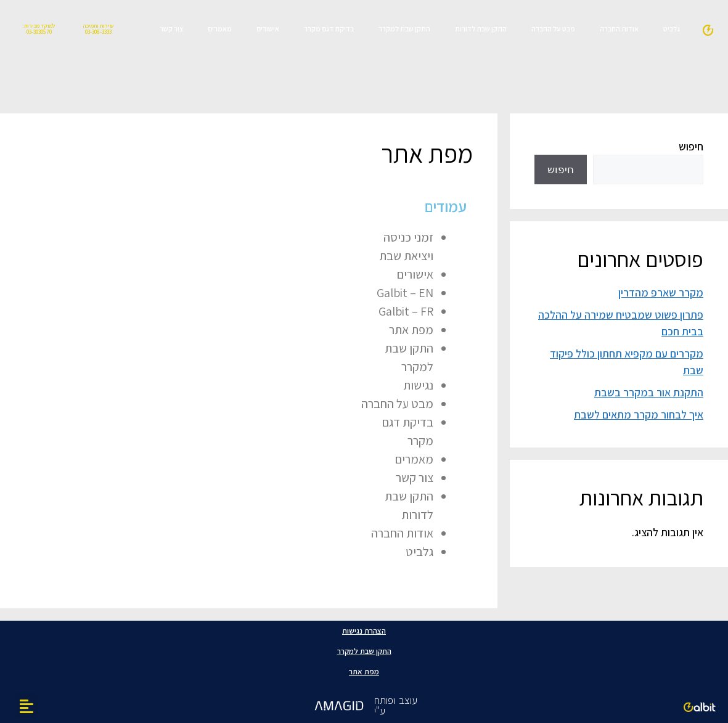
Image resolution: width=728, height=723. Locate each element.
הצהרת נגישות (364, 631)
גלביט (672, 29)
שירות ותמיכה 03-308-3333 (98, 28)
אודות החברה (619, 29)
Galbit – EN (405, 293)
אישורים (268, 29)
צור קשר (171, 29)
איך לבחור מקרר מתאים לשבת (639, 415)
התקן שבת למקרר (404, 29)
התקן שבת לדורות (481, 29)
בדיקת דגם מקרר (329, 29)
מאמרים (220, 29)
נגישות (418, 385)
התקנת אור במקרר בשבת (649, 392)
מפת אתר (411, 330)
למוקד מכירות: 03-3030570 (39, 28)
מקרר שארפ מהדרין (661, 292)
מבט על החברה (553, 29)
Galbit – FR (406, 311)
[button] (26, 706)
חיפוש (691, 146)
